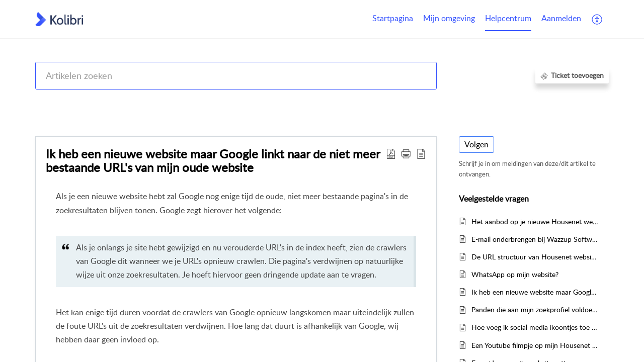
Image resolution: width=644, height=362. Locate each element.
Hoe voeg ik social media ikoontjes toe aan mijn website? (535, 327)
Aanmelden (561, 18)
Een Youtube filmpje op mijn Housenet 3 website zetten (535, 345)
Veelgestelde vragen (499, 102)
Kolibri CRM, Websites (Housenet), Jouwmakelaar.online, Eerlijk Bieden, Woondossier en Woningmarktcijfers (250, 102)
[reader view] (421, 153)
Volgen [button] (476, 144)
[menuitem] (561, 19)
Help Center (54, 102)
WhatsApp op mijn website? (515, 274)
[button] (406, 153)
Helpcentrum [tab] (508, 18)
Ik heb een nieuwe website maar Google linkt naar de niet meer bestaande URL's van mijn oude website (213, 161)
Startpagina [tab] (393, 18)
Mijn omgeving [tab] (449, 18)
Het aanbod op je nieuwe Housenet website (535, 221)
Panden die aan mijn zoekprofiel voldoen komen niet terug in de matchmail (535, 309)
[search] (236, 76)
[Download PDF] (391, 153)
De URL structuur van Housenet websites (535, 257)
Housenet (443, 102)
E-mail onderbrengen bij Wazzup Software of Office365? (535, 239)
